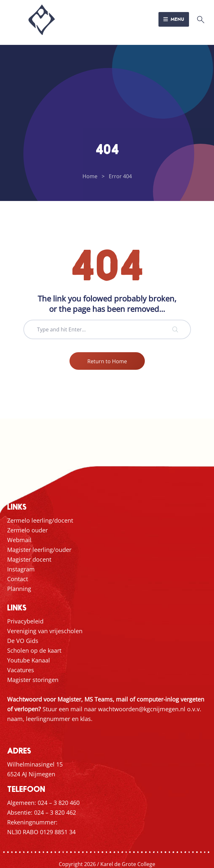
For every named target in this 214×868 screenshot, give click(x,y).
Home (90, 176)
